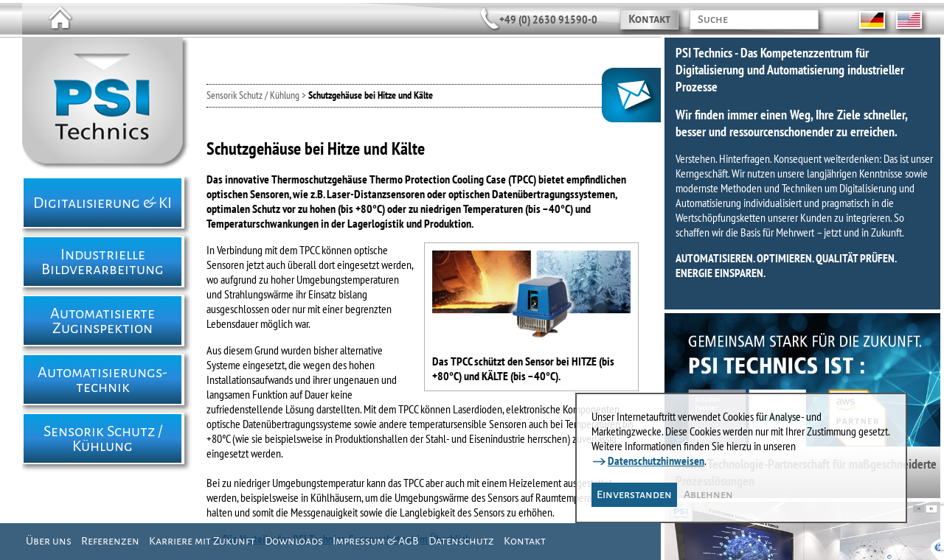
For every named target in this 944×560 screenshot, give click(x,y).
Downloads (294, 541)
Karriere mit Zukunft (202, 541)
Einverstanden (634, 494)
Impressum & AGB (376, 541)
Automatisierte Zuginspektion (103, 321)
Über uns (49, 541)
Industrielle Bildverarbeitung (103, 262)
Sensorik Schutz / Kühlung (103, 438)
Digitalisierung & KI (103, 203)
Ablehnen (708, 494)
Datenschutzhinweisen (656, 461)
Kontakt (649, 19)
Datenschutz (461, 541)
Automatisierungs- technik (103, 379)
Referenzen (110, 541)
